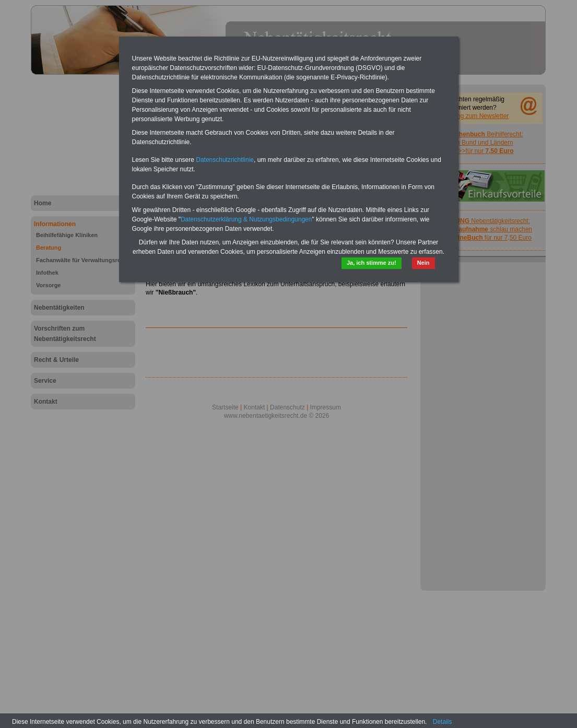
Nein (423, 263)
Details (443, 722)
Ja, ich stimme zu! (372, 263)
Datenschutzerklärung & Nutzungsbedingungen (246, 219)
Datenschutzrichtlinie (225, 160)
